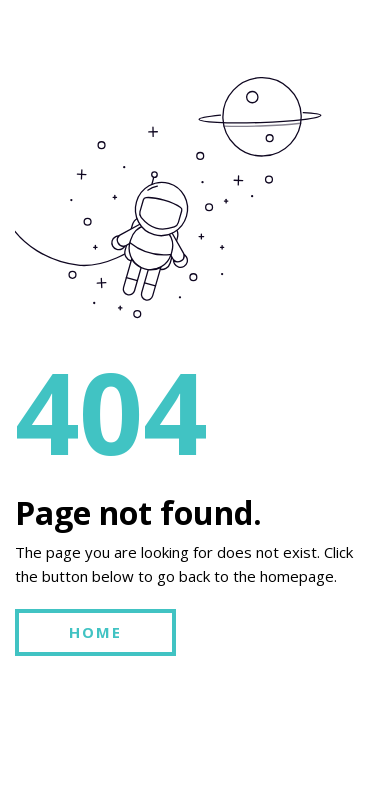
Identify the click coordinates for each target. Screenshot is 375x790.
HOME (95, 632)
